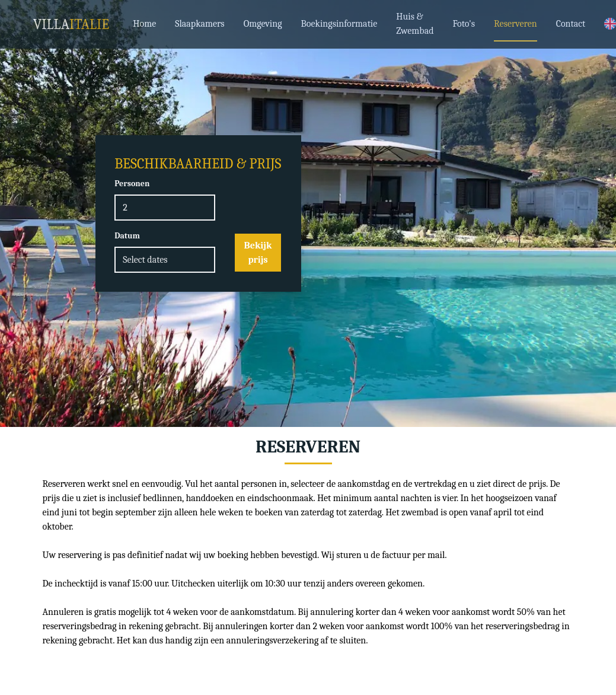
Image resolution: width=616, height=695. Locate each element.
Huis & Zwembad (415, 24)
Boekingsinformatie (339, 24)
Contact (571, 24)
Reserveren (516, 24)
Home (144, 24)
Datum (127, 236)
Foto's (464, 24)
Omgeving (263, 24)
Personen (132, 184)
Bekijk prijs (258, 253)
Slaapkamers (200, 24)
